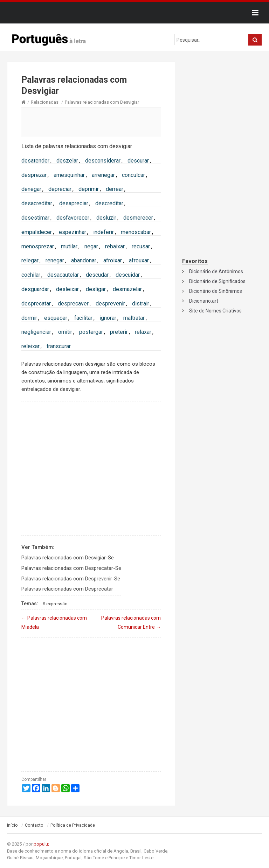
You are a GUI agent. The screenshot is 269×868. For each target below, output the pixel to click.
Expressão (57, 604)
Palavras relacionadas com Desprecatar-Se (71, 568)
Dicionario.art (204, 301)
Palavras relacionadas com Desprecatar (67, 589)
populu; (41, 844)
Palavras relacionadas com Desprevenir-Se (71, 579)
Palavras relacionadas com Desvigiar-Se (68, 558)
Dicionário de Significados (217, 281)
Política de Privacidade (73, 825)
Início (12, 825)
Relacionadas (45, 102)
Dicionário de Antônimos (216, 271)
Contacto (34, 825)
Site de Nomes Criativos (215, 311)
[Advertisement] (91, 122)
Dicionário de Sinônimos (216, 291)
